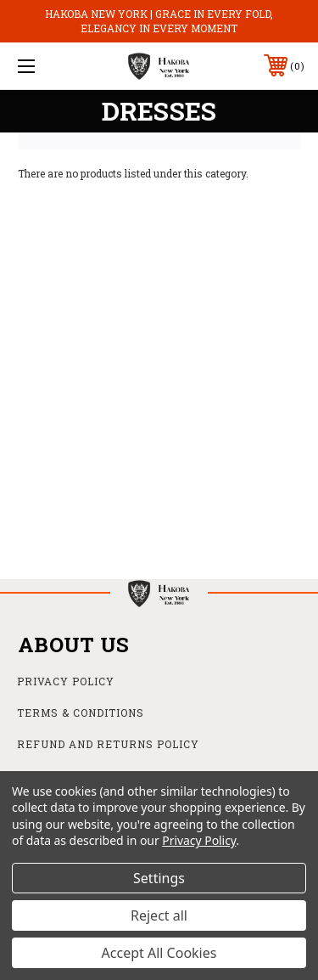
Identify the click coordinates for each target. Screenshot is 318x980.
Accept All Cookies (159, 953)
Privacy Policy (66, 681)
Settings (159, 878)
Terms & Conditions (81, 712)
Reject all (159, 915)
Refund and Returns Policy (108, 744)
